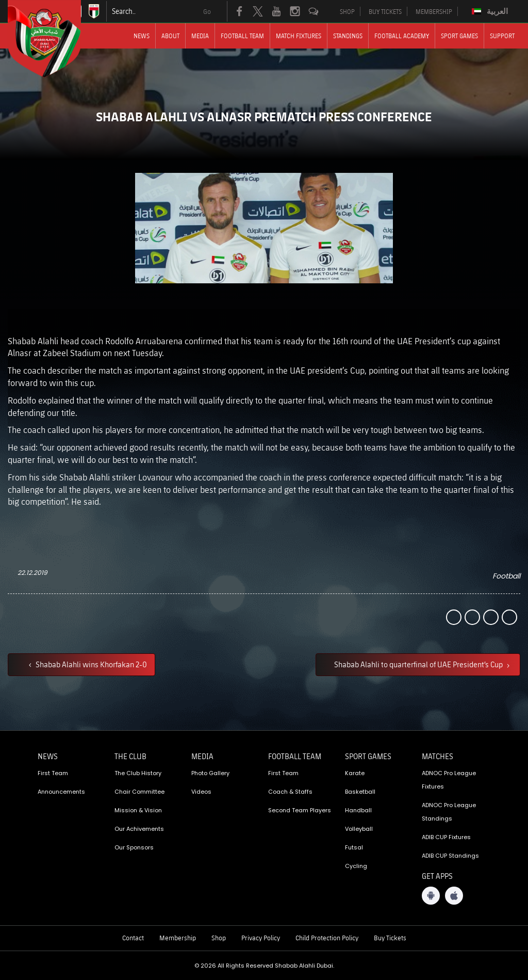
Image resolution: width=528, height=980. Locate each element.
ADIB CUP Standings (450, 856)
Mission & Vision (138, 810)
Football (506, 576)
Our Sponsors (134, 847)
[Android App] (431, 896)
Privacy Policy (261, 938)
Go (207, 11)
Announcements (61, 792)
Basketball (360, 792)
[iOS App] (454, 896)
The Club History (138, 773)
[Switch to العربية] (491, 11)
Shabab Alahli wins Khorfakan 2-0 (90, 664)
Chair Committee (139, 792)
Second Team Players (300, 810)
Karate (355, 773)
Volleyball (359, 829)
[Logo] (54, 39)
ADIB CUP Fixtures (446, 837)
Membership (178, 938)
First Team (53, 773)
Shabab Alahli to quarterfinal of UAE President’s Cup (419, 664)
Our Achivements (139, 829)
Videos (201, 792)
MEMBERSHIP (434, 11)
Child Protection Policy (327, 938)
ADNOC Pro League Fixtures (449, 780)
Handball (358, 810)
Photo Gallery (210, 773)
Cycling (356, 866)
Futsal (354, 847)
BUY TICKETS (385, 11)
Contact (133, 938)
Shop (219, 938)
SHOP (347, 11)
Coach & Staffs (290, 792)
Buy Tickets (390, 938)
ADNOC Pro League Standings (449, 812)
